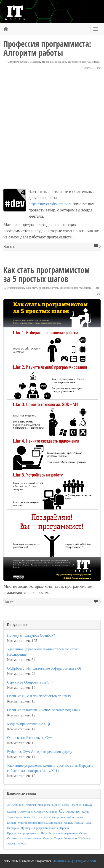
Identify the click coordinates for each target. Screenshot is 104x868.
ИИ (40, 817)
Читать (9, 246)
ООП (89, 823)
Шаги (97, 68)
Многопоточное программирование (40, 823)
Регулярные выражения (63, 833)
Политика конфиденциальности (74, 861)
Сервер (84, 833)
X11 (34, 817)
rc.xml (86, 812)
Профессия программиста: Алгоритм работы (47, 48)
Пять (96, 288)
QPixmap (52, 812)
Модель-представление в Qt (29, 724)
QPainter (40, 812)
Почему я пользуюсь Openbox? (31, 635)
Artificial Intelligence (38, 805)
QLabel (11, 812)
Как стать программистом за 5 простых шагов (47, 274)
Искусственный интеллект (68, 817)
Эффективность (17, 844)
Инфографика (16, 288)
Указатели (71, 838)
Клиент (12, 823)
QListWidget (25, 812)
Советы (87, 68)
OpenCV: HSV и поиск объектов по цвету (39, 696)
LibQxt (56, 805)
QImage (88, 805)
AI (9, 805)
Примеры (27, 828)
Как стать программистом (42, 288)
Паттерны (13, 828)
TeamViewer (15, 817)
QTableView (73, 812)
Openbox (76, 805)
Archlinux (18, 805)
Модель (68, 823)
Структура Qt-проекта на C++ (30, 682)
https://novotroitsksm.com (50, 204)
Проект (65, 828)
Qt (61, 811)
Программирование (54, 62)
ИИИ (47, 817)
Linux (66, 805)
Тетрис (59, 838)
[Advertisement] (52, 130)
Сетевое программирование (24, 838)
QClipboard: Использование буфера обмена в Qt (44, 668)
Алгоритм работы (17, 62)
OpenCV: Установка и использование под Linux (44, 710)
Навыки (35, 62)
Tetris (27, 817)
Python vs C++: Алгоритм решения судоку (40, 752)
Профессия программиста (84, 62)
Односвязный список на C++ (29, 738)
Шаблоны (84, 838)
